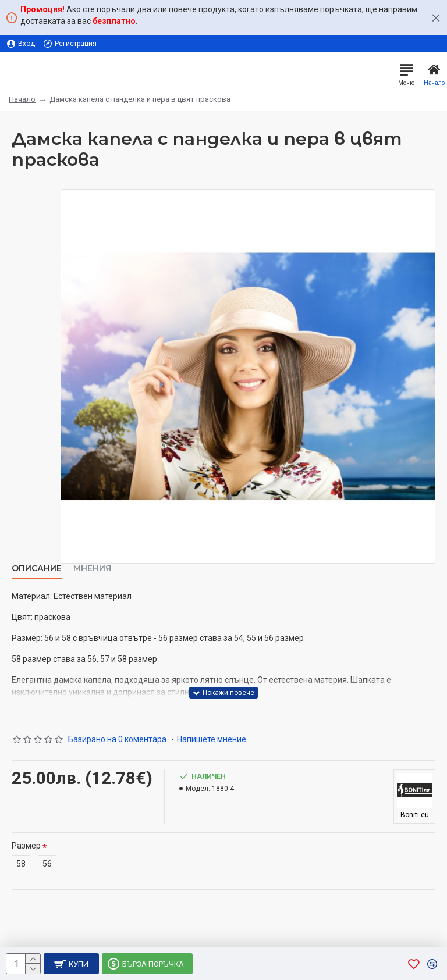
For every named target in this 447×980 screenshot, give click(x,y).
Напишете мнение (212, 739)
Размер (26, 846)
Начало (22, 99)
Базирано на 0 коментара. (118, 739)
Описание (37, 569)
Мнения (92, 569)
